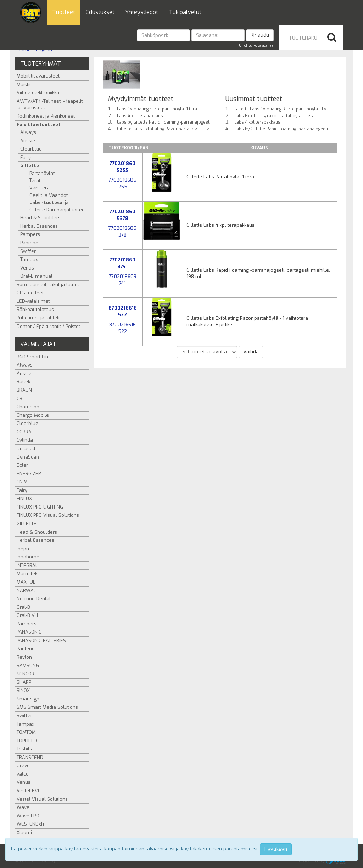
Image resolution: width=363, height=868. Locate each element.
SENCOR (26, 674)
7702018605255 (122, 167)
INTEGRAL (27, 565)
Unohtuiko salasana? (256, 46)
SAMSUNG (28, 666)
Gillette (30, 166)
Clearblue (31, 149)
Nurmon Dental (34, 599)
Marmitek (27, 574)
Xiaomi (24, 832)
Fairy (26, 157)
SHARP (24, 682)
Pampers (30, 234)
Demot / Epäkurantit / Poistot (48, 326)
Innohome (28, 557)
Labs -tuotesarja (49, 202)
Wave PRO (28, 816)
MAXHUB (26, 582)
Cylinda (25, 440)
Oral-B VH (27, 615)
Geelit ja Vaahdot (49, 195)
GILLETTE (27, 524)
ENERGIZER (29, 474)
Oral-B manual (36, 276)
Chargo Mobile (33, 415)
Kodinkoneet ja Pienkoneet (46, 116)
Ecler (22, 465)
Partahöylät (42, 173)
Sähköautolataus (35, 309)
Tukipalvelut (185, 12)
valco (23, 774)
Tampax (29, 259)
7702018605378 (122, 215)
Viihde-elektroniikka (38, 93)
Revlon (24, 657)
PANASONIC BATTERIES (41, 640)
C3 (19, 399)
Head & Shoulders (40, 218)
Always (28, 132)
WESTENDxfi (30, 824)
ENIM (22, 482)
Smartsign (28, 699)
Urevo (23, 765)
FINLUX (24, 498)
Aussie (28, 141)
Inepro (24, 549)
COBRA (24, 432)
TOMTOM (26, 732)
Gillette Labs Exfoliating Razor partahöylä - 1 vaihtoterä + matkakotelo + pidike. (196, 129)
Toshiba (25, 749)
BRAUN (24, 390)
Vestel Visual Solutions (42, 799)
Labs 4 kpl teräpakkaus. (141, 116)
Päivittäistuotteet (39, 124)
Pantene (29, 243)
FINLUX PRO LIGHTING (40, 507)
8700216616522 (123, 311)
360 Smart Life (33, 357)
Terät (35, 180)
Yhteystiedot (142, 12)
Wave (23, 807)
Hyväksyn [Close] (276, 849)
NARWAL (26, 591)
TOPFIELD (27, 741)
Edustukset (100, 12)
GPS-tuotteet (30, 293)
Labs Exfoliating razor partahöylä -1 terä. (158, 109)
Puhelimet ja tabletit (39, 318)
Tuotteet (64, 12)
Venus (27, 268)
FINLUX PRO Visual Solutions (48, 515)
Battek (23, 382)
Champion (28, 407)
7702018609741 (122, 263)
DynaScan (28, 457)
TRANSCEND (30, 757)
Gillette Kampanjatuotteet (58, 210)
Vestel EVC (29, 791)
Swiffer (28, 251)
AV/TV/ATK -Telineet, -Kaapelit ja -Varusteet (50, 104)
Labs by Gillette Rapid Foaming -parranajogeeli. (164, 122)
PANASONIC (29, 632)
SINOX (23, 690)
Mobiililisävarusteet (38, 76)
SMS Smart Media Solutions (47, 707)
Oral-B (23, 607)
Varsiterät (40, 188)
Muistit (24, 84)
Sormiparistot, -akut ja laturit (48, 285)
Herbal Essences (39, 226)
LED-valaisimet (33, 301)
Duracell (26, 449)
